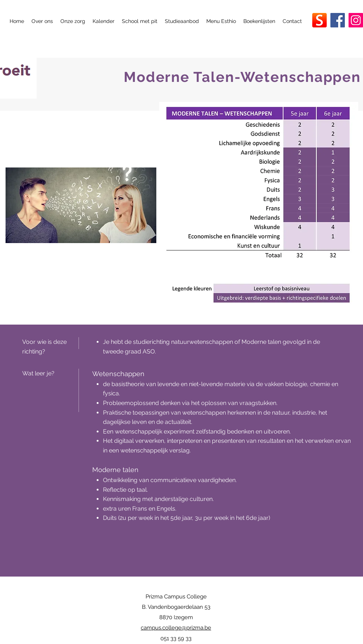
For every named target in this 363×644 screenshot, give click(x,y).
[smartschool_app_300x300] (319, 20)
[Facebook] (338, 20)
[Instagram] (356, 20)
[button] (42, 21)
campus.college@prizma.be (176, 628)
